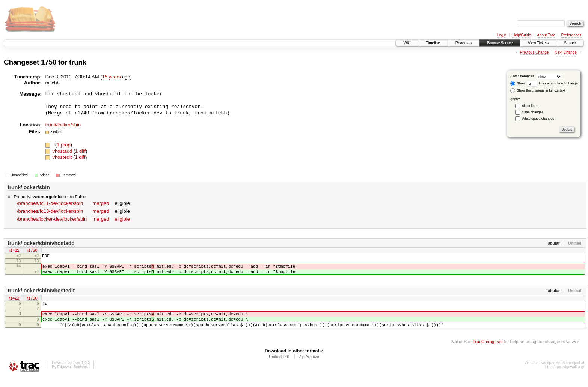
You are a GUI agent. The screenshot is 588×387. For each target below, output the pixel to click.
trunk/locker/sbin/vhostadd (41, 243)
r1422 (14, 251)
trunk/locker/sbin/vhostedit (41, 295)
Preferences (571, 35)
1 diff (80, 151)
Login (502, 35)
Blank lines (530, 106)
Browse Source (500, 43)
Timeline (433, 43)
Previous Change (534, 52)
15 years (112, 77)
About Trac (546, 35)
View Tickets (538, 43)
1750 (49, 62)
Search (570, 43)
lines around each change (552, 83)
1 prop (64, 145)
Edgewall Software (73, 377)
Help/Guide (522, 35)
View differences (522, 76)
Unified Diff (279, 367)
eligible (122, 219)
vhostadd (63, 151)
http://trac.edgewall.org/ (565, 377)
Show (518, 83)
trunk (78, 62)
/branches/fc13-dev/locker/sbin (50, 211)
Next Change (565, 52)
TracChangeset (488, 352)
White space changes (538, 119)
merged (101, 203)
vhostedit (63, 157)
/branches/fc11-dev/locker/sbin (50, 203)
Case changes (533, 112)
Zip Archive (309, 367)
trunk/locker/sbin (63, 125)
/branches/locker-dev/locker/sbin (52, 219)
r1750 (32, 251)
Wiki (407, 43)
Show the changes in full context (538, 90)
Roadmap (464, 43)
